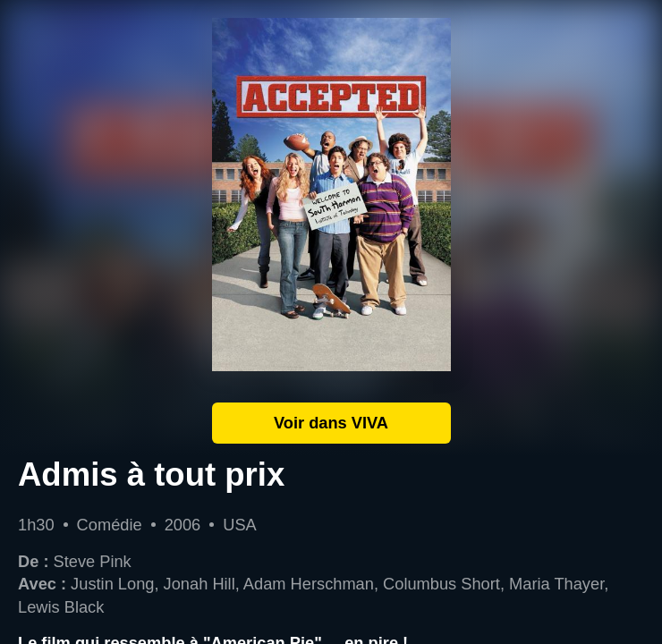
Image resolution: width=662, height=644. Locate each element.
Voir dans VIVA (331, 423)
